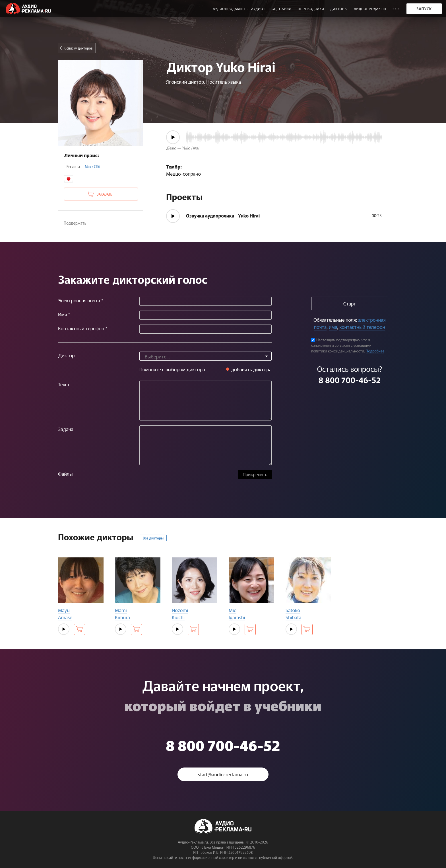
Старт (350, 303)
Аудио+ (258, 9)
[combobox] (206, 356)
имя (333, 327)
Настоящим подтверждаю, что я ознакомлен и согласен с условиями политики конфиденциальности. (341, 345)
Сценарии (282, 9)
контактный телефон (362, 327)
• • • (396, 9)
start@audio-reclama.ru (223, 774)
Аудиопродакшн (229, 9)
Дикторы (339, 9)
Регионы (73, 166)
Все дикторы (153, 538)
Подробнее (375, 351)
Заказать (104, 194)
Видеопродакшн (370, 9)
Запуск (424, 9)
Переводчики (311, 9)
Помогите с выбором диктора (172, 369)
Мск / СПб (92, 166)
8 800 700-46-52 (350, 380)
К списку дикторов (78, 48)
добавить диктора (251, 369)
